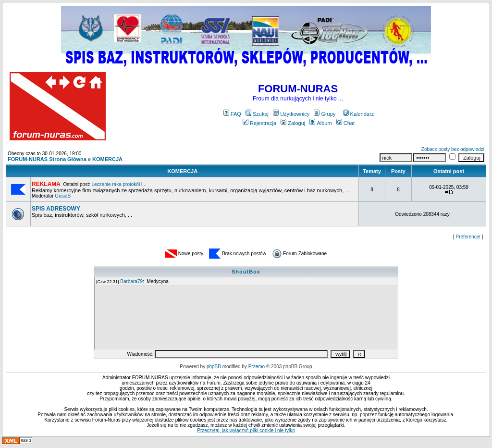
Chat (345, 123)
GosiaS (63, 196)
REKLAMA (46, 184)
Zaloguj (293, 123)
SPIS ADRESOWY (56, 209)
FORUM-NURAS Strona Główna (47, 159)
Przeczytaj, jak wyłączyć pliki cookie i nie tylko (246, 430)
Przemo (257, 367)
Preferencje (468, 237)
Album (320, 123)
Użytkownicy (291, 114)
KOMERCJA (107, 159)
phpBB (214, 367)
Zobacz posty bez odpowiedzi (453, 149)
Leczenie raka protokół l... (119, 184)
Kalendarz (359, 114)
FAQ (232, 114)
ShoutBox (246, 272)
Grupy (325, 114)
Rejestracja (259, 123)
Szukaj (257, 114)
